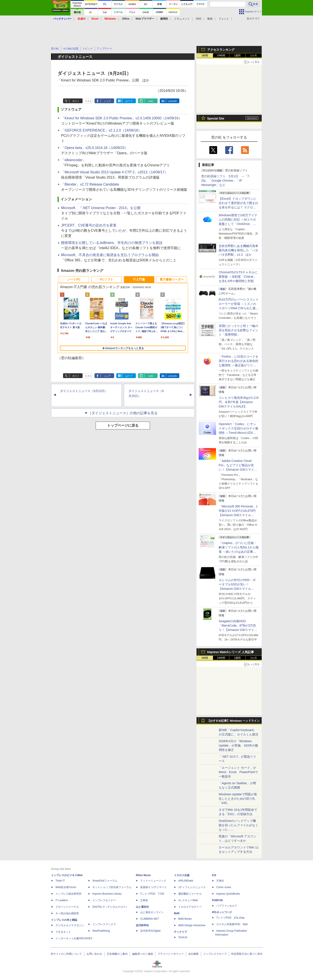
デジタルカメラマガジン (70, 925)
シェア (107, 101)
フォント (224, 19)
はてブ (129, 101)
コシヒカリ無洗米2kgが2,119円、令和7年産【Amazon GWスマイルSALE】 (239, 402)
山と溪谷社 (142, 907)
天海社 (220, 881)
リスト (88, 101)
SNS (199, 19)
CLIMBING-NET (150, 919)
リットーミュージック (153, 881)
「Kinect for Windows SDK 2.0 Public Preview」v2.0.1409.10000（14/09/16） (122, 118)
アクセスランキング (221, 50)
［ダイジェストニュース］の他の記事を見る (123, 413)
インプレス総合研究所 (68, 894)
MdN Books (185, 919)
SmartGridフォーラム (105, 881)
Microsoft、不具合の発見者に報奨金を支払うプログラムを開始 (110, 255)
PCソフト (106, 279)
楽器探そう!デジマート (154, 887)
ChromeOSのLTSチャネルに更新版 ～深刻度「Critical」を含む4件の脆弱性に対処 (238, 277)
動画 (210, 19)
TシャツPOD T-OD (152, 894)
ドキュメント (182, 19)
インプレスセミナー (104, 900)
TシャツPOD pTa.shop (230, 918)
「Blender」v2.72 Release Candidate (90, 184)
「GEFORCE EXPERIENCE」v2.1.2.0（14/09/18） (101, 130)
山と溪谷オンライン (152, 912)
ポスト (76, 101)
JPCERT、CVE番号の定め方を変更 (89, 225)
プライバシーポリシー (171, 954)
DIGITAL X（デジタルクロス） (110, 907)
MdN (177, 913)
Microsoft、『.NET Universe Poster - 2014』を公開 (101, 208)
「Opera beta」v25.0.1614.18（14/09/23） (95, 148)
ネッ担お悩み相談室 (67, 913)
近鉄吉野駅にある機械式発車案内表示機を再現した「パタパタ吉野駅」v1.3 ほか (238, 250)
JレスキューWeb (188, 900)
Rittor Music (143, 875)
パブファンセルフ (227, 906)
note (151, 101)
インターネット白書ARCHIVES (74, 938)
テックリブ (180, 932)
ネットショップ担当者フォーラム (112, 887)
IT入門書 (139, 279)
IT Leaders (62, 900)
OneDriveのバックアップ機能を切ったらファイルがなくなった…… (238, 825)
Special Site (216, 118)
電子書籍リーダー (172, 279)
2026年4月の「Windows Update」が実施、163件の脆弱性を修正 (238, 745)
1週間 (237, 56)
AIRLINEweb (186, 881)
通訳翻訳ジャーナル (190, 894)
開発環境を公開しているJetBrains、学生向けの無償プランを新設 (112, 243)
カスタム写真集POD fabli (232, 924)
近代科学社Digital (150, 931)
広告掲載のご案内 (117, 954)
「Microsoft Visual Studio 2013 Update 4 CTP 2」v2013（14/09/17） (114, 172)
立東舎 (144, 900)
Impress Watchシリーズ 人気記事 (231, 652)
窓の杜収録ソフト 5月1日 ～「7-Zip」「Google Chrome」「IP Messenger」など (226, 181)
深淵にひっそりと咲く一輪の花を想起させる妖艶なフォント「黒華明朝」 (238, 330)
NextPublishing (101, 931)
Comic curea (224, 887)
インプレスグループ (215, 954)
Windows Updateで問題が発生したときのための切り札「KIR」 (238, 799)
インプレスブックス (104, 924)
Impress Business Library (107, 894)
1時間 (205, 56)
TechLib (183, 937)
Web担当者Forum (66, 887)
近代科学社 (142, 925)
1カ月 (254, 56)
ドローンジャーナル (67, 907)
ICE (214, 875)
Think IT (60, 881)
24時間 (221, 56)
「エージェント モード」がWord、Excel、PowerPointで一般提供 (238, 772)
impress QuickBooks (228, 894)
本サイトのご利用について (66, 954)
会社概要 (193, 954)
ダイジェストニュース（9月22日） (84, 391)
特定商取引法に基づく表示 (247, 954)
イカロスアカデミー (190, 907)
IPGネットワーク (222, 912)
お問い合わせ (94, 954)
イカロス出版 (182, 875)
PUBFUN (217, 900)
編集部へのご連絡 (143, 954)
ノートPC (74, 279)
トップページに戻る (123, 425)
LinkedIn (173, 101)
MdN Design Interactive (192, 925)
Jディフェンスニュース (192, 887)
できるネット (63, 932)
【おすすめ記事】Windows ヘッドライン (233, 721)
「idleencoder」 (74, 160)
